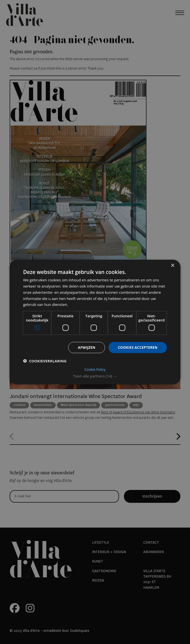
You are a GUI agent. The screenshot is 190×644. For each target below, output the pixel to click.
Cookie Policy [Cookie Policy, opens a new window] (95, 369)
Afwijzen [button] (87, 347)
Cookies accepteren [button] (138, 347)
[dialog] (95, 322)
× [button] (173, 266)
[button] (95, 376)
